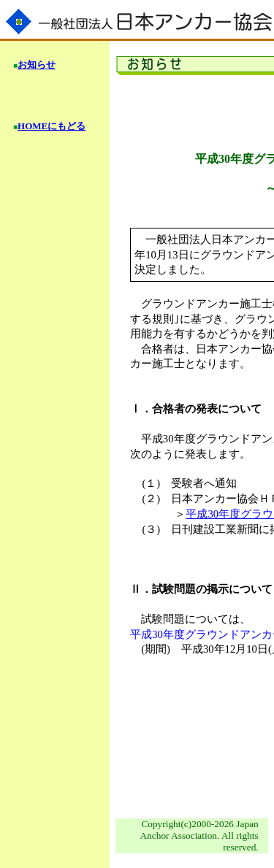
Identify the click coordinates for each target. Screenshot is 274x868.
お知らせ (37, 65)
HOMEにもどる (52, 126)
